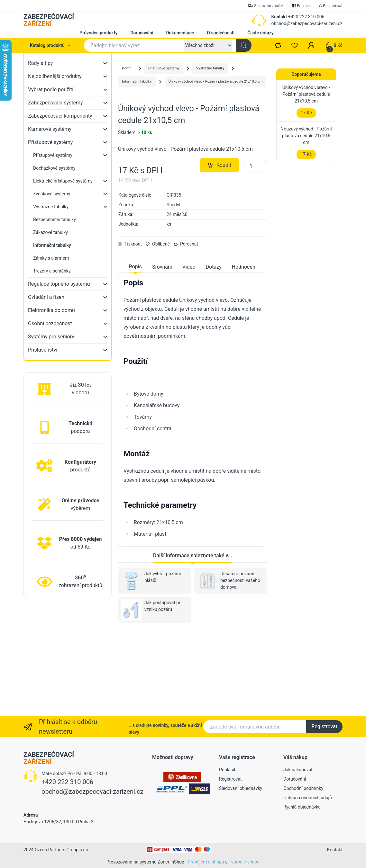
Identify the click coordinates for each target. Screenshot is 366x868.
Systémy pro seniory (51, 337)
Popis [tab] (135, 347)
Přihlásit (227, 770)
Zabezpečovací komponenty (60, 116)
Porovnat (186, 324)
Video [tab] (189, 347)
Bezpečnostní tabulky (55, 219)
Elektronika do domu (51, 310)
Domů (127, 68)
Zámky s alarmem (51, 258)
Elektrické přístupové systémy (63, 181)
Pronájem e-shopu (206, 862)
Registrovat (324, 726)
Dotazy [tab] (213, 347)
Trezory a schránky (52, 271)
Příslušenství (43, 350)
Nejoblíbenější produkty (55, 76)
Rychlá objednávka (302, 807)
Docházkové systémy (54, 168)
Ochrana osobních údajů (308, 798)
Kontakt (279, 17)
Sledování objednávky (241, 788)
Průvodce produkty (98, 33)
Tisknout (130, 324)
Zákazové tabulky (50, 232)
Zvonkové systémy (52, 194)
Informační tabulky (137, 81)
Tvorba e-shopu (244, 862)
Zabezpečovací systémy (55, 103)
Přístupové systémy (50, 142)
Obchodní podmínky (303, 788)
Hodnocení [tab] (244, 347)
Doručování (142, 33)
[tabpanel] (193, 488)
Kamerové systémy (50, 129)
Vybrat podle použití (51, 89)
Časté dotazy (261, 33)
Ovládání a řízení (47, 297)
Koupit (219, 246)
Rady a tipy (40, 63)
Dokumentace (180, 33)
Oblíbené (158, 324)
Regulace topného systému (59, 284)
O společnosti (221, 33)
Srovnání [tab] (162, 347)
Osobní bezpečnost (50, 323)
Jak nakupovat (298, 770)
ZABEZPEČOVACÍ (49, 20)
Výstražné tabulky (51, 207)
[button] (311, 45)
